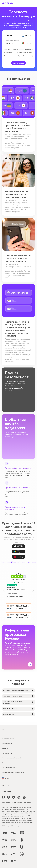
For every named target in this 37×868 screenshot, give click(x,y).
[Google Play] (18, 552)
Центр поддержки (8, 739)
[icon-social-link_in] (9, 797)
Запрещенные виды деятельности (13, 772)
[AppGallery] (18, 557)
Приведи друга (7, 743)
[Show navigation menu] (34, 3)
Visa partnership (7, 753)
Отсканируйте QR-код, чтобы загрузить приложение (19, 562)
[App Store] (18, 546)
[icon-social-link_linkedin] (19, 797)
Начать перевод (18, 63)
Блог (3, 729)
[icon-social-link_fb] (3, 797)
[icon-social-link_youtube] (14, 797)
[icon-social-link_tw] (24, 797)
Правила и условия (8, 763)
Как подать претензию (9, 768)
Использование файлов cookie (12, 758)
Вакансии (5, 748)
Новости (5, 734)
